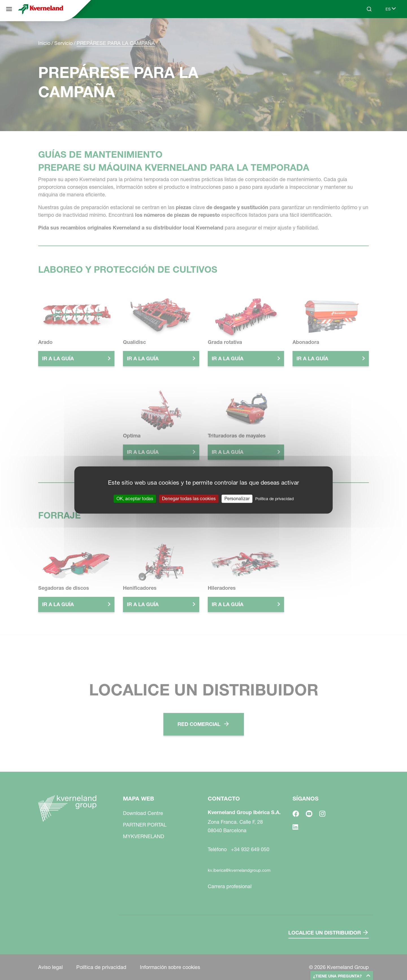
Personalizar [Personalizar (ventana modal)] (237, 498)
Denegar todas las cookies (189, 498)
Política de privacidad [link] (274, 499)
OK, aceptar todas (135, 498)
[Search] (369, 9)
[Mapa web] (9, 9)
